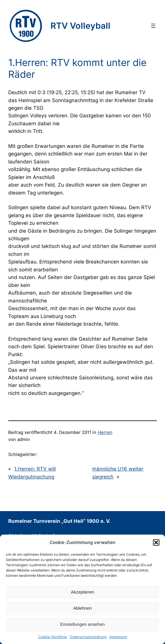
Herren (105, 432)
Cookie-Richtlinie (53, 637)
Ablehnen (82, 608)
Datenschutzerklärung (88, 637)
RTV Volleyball (80, 26)
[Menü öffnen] (153, 26)
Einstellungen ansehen (82, 624)
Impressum (118, 637)
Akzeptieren (82, 592)
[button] (156, 542)
